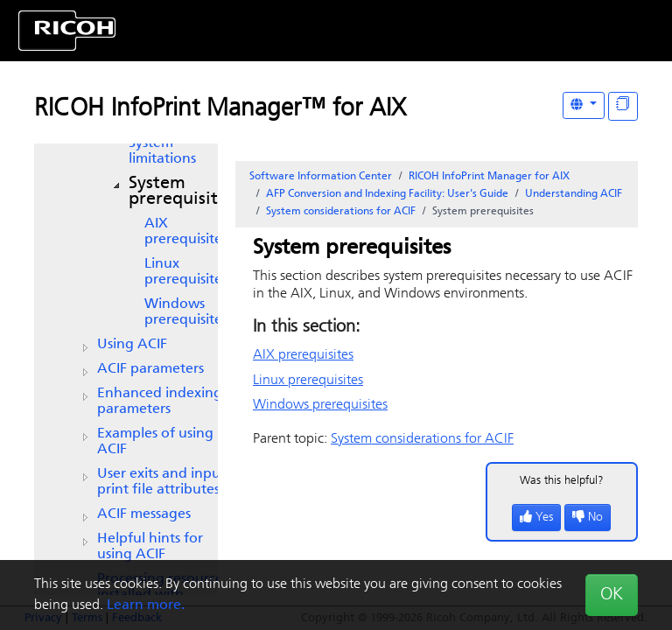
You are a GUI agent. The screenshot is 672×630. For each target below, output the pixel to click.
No (588, 518)
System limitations (162, 151)
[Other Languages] (584, 105)
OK (612, 595)
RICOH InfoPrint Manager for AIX (489, 177)
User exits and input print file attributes (161, 482)
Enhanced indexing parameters (160, 402)
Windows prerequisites (186, 312)
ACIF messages (144, 514)
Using (132, 345)
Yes (536, 518)
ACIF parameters (150, 369)
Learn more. (146, 605)
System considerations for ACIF (341, 212)
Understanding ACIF (574, 194)
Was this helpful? (562, 481)
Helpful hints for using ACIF (150, 547)
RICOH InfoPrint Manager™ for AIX (220, 109)
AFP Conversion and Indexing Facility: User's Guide (387, 194)
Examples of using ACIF (155, 442)
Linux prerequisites (186, 272)
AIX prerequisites (186, 232)
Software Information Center (321, 177)
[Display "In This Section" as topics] (623, 106)
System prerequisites (182, 192)
